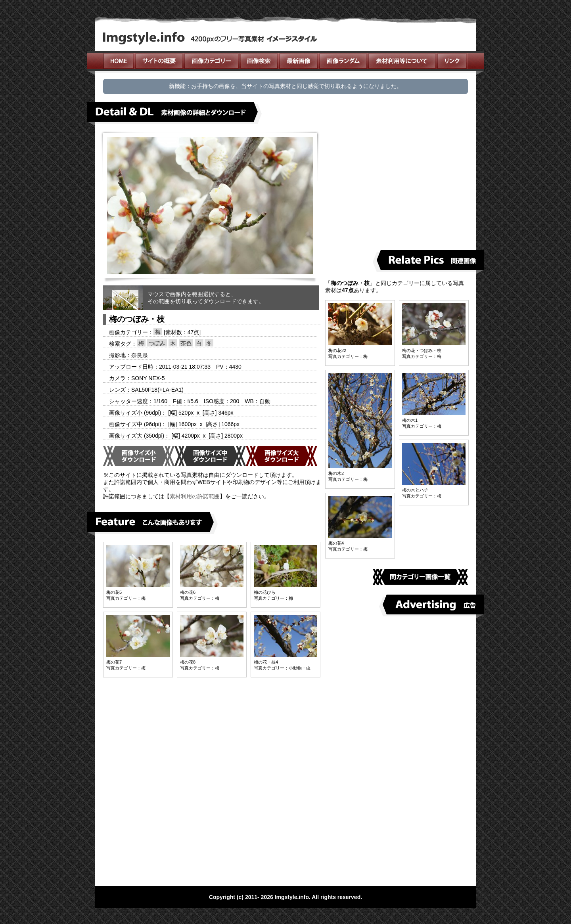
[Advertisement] (400, 187)
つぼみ (157, 343)
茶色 (186, 343)
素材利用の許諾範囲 (195, 496)
